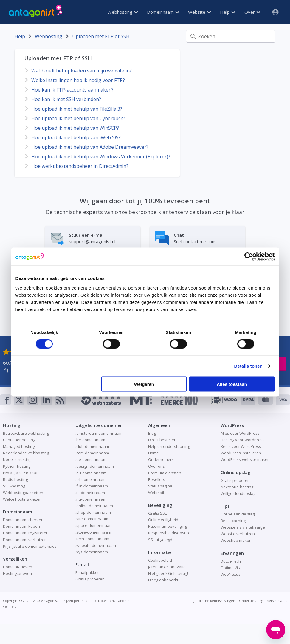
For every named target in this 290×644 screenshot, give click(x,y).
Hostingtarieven (17, 573)
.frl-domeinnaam (90, 479)
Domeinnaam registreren (26, 533)
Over (252, 12)
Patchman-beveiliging (168, 526)
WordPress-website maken (245, 459)
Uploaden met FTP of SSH (101, 36)
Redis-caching (233, 521)
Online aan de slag (238, 514)
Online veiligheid (163, 520)
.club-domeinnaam (92, 446)
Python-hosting (17, 466)
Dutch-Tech (231, 561)
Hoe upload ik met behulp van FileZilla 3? (77, 109)
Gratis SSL (157, 513)
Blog (152, 433)
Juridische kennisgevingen (214, 601)
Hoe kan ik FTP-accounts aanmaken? (72, 90)
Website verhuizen (238, 534)
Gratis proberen (90, 579)
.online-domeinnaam (94, 506)
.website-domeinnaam (96, 545)
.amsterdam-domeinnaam (99, 433)
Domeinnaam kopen (21, 526)
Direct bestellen (162, 440)
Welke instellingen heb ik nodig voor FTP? (78, 80)
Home (153, 453)
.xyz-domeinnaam (92, 552)
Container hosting (19, 440)
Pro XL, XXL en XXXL (21, 473)
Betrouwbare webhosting (26, 433)
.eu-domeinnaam (91, 473)
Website (199, 12)
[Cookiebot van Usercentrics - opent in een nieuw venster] (249, 257)
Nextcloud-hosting (237, 487)
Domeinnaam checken (23, 520)
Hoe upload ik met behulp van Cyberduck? (78, 118)
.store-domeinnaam (93, 532)
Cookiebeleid (160, 560)
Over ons (156, 466)
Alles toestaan (232, 384)
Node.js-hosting (17, 459)
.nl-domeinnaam (90, 493)
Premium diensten (165, 473)
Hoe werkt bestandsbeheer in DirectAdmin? (80, 166)
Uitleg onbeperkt (163, 580)
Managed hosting (19, 446)
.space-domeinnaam (94, 525)
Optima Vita (231, 568)
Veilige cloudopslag (238, 493)
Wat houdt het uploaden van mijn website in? (82, 71)
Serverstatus (277, 601)
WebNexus (231, 574)
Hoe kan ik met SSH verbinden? (66, 99)
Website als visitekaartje (243, 527)
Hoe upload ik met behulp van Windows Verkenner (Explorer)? (101, 157)
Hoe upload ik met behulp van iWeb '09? (76, 137)
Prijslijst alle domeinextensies (30, 546)
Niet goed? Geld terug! (168, 573)
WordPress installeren (241, 453)
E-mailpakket (87, 572)
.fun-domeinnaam (92, 486)
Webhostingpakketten (23, 493)
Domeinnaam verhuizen (25, 540)
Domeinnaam (163, 12)
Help (228, 12)
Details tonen (248, 366)
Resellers (157, 479)
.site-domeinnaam (92, 519)
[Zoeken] (231, 36)
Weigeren (144, 384)
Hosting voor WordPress (243, 440)
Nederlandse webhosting (26, 453)
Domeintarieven (18, 567)
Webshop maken (236, 540)
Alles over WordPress (240, 433)
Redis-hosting (15, 479)
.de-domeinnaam (91, 459)
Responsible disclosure (169, 533)
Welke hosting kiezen (22, 499)
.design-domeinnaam (95, 466)
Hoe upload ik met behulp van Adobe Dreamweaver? (90, 147)
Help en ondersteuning (169, 446)
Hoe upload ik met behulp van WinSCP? (75, 128)
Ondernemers (161, 459)
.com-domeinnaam (92, 453)
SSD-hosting (14, 486)
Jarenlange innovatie (167, 567)
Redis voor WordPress (241, 446)
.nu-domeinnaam (91, 499)
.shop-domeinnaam (93, 512)
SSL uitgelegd (160, 540)
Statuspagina (160, 486)
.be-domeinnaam (91, 440)
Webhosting (123, 12)
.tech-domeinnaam (92, 539)
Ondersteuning (251, 601)
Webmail (156, 493)
